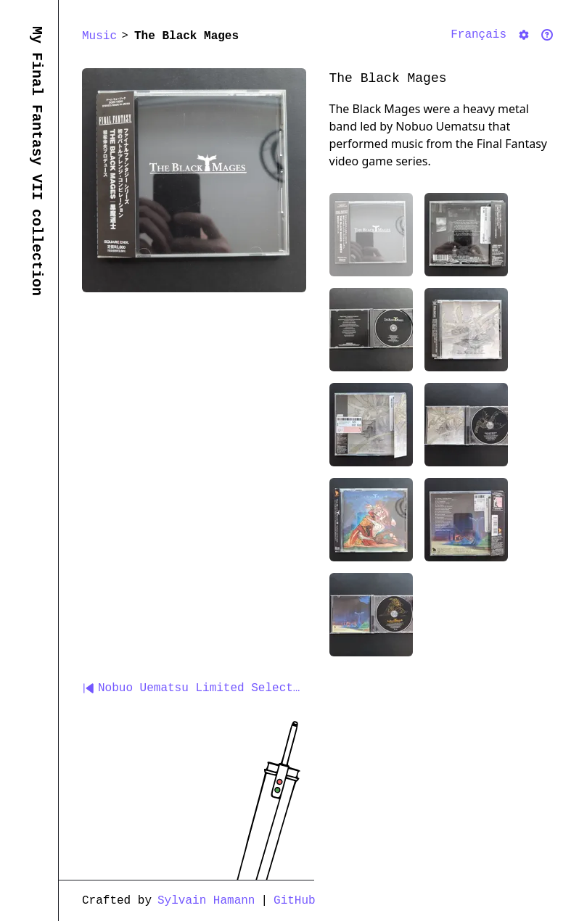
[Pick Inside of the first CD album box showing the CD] (371, 330)
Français (479, 35)
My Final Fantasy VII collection (37, 161)
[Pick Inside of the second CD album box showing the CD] (466, 425)
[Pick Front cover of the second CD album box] (466, 330)
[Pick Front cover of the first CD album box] (371, 235)
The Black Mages (186, 36)
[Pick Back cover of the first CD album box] (466, 235)
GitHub (295, 901)
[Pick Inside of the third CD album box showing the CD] (371, 615)
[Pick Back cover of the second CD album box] (371, 425)
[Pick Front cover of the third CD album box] (371, 520)
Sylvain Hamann (206, 901)
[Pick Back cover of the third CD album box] (466, 520)
